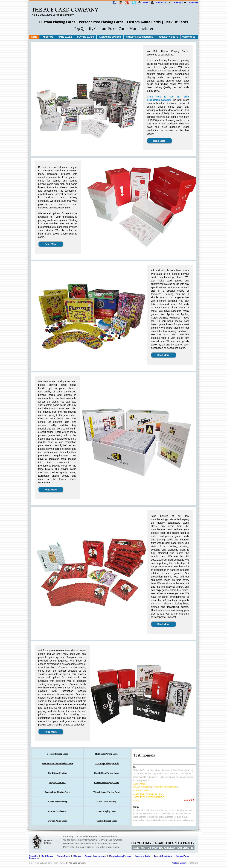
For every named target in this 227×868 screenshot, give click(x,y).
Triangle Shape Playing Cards (107, 792)
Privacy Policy (183, 856)
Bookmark (193, 2)
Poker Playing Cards (107, 811)
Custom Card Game (57, 811)
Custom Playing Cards (107, 821)
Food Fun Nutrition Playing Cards (58, 763)
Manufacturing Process (120, 856)
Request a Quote (142, 856)
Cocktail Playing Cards (57, 754)
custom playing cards (160, 74)
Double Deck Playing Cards (107, 773)
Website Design (179, 863)
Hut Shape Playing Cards (107, 754)
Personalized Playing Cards (57, 792)
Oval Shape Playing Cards (107, 763)
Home (146, 2)
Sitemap (177, 2)
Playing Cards (63, 856)
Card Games (47, 856)
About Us (33, 856)
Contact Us (161, 2)
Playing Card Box (57, 783)
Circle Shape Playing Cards (107, 783)
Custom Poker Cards (57, 821)
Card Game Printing (57, 773)
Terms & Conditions (163, 856)
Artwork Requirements (95, 856)
